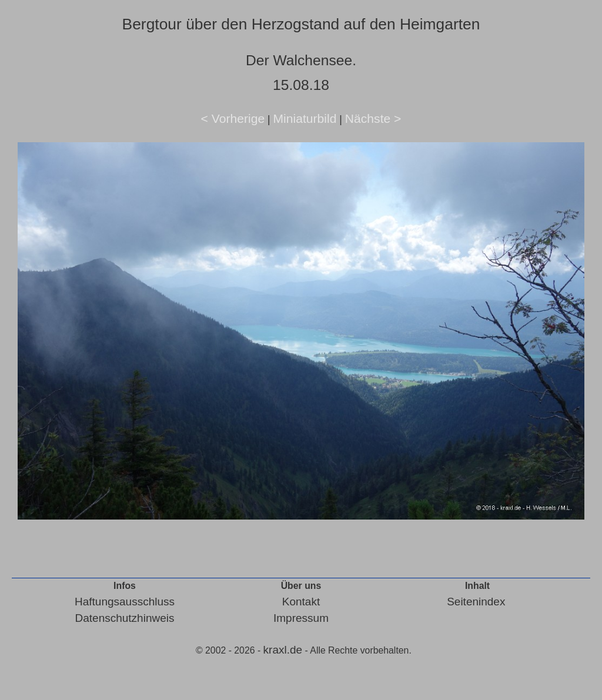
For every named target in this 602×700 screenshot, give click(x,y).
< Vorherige (233, 118)
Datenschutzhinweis (125, 618)
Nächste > (373, 118)
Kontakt (301, 602)
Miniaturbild (305, 118)
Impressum (301, 618)
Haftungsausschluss (125, 602)
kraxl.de (283, 650)
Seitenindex (476, 602)
